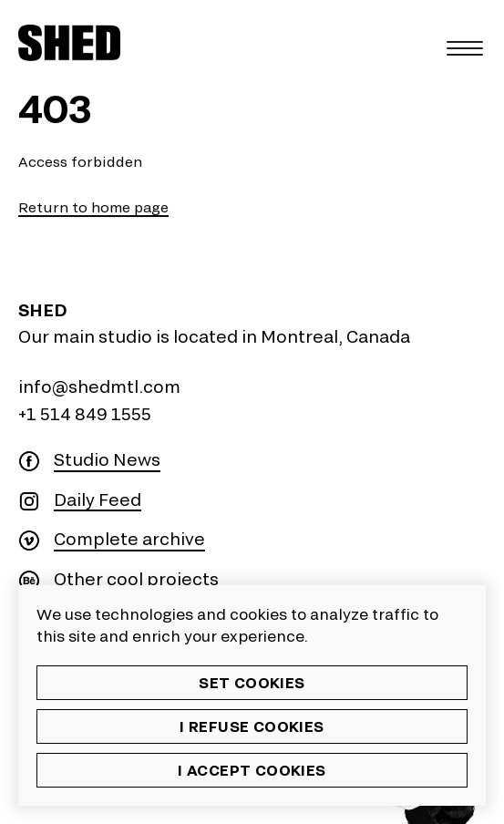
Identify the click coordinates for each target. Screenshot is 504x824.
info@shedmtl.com (99, 386)
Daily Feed (98, 500)
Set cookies (252, 682)
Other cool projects (136, 579)
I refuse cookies (252, 726)
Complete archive (129, 539)
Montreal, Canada (335, 336)
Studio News (107, 460)
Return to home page (93, 207)
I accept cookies (252, 770)
